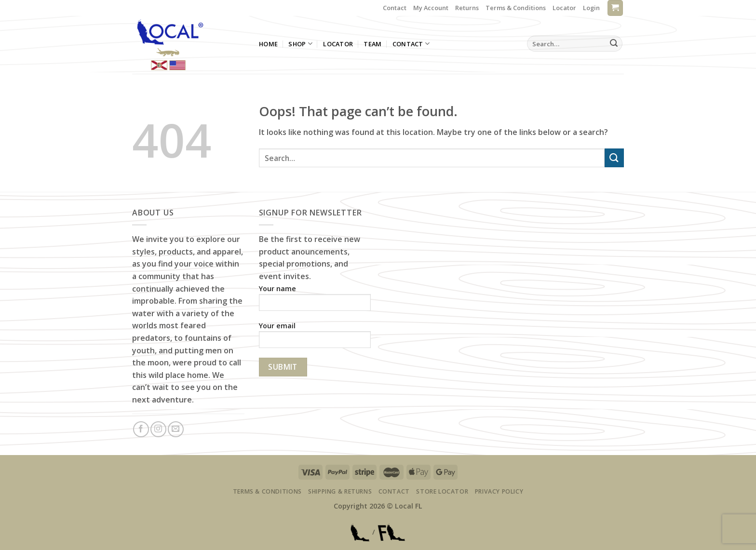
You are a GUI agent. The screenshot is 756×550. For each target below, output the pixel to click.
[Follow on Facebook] (141, 429)
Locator (564, 8)
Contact (395, 8)
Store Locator (442, 491)
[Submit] (614, 44)
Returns (467, 8)
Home (268, 44)
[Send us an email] (176, 429)
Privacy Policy (499, 491)
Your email (315, 338)
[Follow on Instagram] (158, 429)
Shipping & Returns (340, 491)
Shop (300, 44)
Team (372, 44)
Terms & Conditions (516, 8)
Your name (315, 301)
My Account (431, 8)
